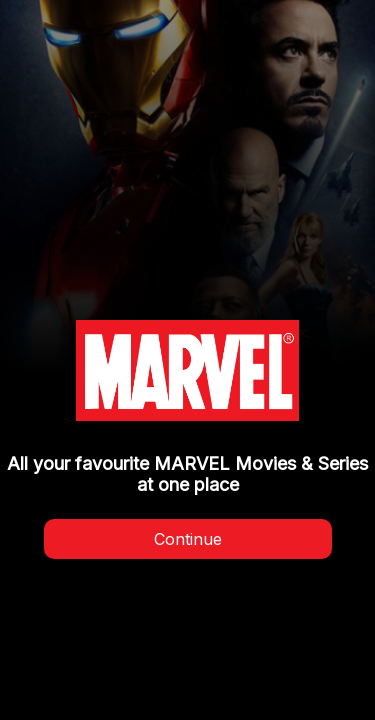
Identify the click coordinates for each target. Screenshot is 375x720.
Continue (188, 539)
